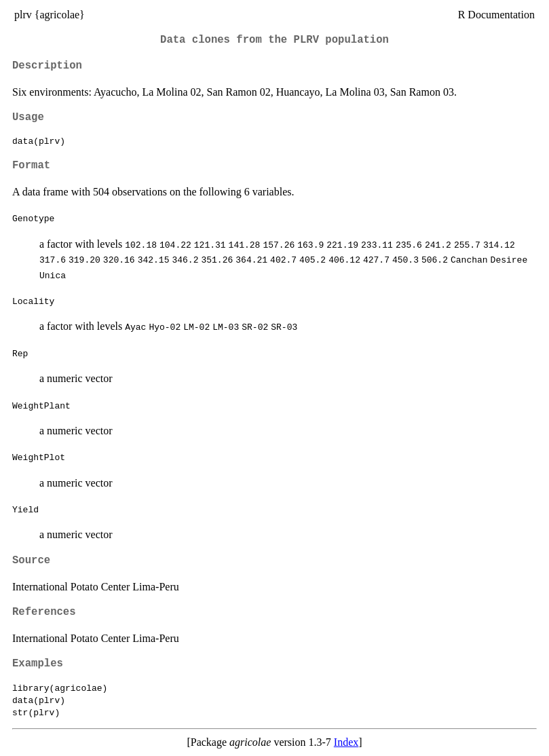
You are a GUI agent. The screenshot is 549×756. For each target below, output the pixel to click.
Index (346, 742)
